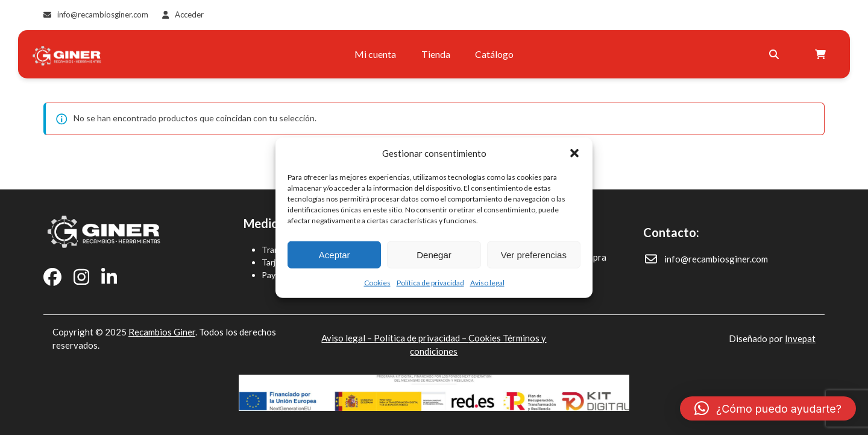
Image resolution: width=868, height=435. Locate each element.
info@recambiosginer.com (103, 14)
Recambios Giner (162, 332)
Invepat (800, 338)
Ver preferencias (534, 254)
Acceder (189, 14)
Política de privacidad (430, 283)
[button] (574, 153)
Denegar (434, 254)
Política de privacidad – (421, 338)
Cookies (377, 283)
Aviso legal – (348, 338)
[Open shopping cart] (822, 54)
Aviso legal (487, 283)
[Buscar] (774, 54)
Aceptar (335, 254)
